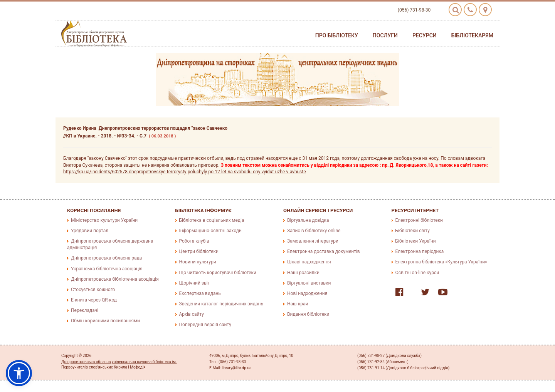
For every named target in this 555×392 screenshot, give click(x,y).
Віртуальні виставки (309, 283)
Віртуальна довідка (308, 220)
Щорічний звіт (195, 283)
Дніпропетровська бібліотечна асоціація (115, 279)
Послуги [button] (385, 35)
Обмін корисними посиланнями (105, 321)
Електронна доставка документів (324, 251)
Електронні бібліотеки (419, 220)
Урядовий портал (90, 231)
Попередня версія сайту (205, 325)
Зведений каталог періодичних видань (221, 304)
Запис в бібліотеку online (314, 231)
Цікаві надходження (309, 262)
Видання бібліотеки (308, 314)
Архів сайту (192, 314)
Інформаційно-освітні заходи (210, 231)
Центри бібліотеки (199, 251)
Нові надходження (307, 293)
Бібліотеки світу (413, 231)
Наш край (298, 304)
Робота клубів (194, 241)
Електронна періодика (420, 251)
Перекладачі (85, 310)
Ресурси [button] (425, 35)
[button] (19, 373)
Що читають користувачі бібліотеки (218, 273)
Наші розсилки (303, 273)
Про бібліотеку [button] (337, 35)
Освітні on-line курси (417, 273)
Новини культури (198, 262)
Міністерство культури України (104, 220)
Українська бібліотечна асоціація (107, 269)
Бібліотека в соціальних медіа (212, 220)
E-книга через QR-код (94, 300)
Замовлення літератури (313, 241)
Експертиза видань (200, 293)
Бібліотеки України (416, 241)
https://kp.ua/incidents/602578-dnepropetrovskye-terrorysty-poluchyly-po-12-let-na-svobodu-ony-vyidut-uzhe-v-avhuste (185, 172)
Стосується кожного (93, 290)
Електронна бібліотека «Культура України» (441, 262)
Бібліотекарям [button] (472, 35)
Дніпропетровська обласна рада (106, 258)
